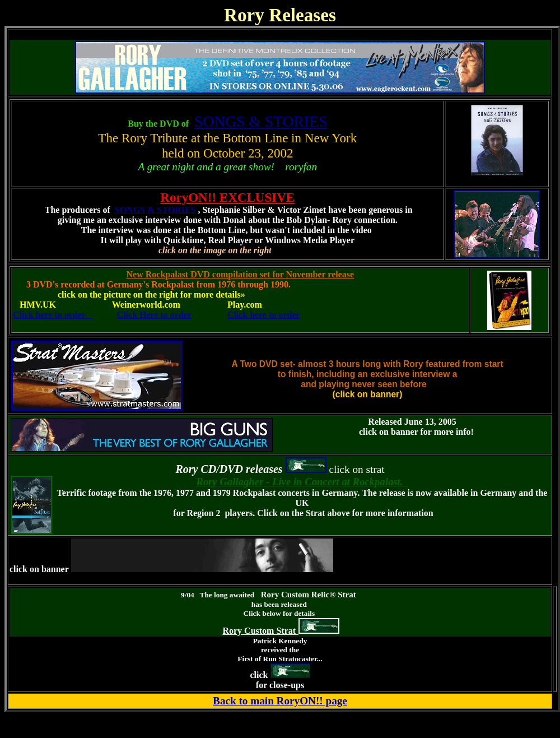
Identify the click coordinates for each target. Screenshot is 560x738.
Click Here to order (154, 315)
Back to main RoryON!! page (280, 701)
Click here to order (53, 315)
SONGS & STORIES (261, 121)
